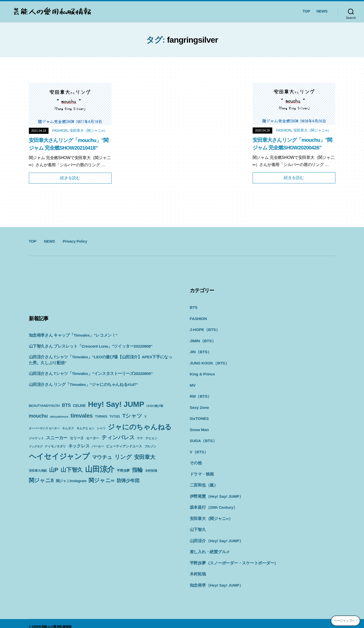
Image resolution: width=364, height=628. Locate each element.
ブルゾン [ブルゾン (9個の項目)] (150, 446)
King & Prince (202, 372)
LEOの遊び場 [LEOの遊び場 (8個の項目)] (155, 406)
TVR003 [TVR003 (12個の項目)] (101, 416)
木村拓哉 (197, 568)
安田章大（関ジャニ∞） (89, 131)
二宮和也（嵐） (203, 481)
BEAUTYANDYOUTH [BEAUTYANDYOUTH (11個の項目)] (44, 406)
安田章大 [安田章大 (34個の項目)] (145, 457)
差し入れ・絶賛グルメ (209, 546)
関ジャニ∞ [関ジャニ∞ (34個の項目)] (101, 480)
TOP (306, 11)
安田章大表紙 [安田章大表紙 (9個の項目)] (38, 471)
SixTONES (199, 416)
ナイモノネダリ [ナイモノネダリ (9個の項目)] (55, 446)
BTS (193, 307)
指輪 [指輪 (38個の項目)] (137, 470)
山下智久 (197, 524)
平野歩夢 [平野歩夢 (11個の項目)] (123, 471)
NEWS (322, 11)
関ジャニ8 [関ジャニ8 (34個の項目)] (41, 480)
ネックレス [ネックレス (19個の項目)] (79, 446)
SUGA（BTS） (203, 437)
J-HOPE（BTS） (204, 329)
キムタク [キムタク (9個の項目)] (68, 428)
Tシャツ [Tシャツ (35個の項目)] (132, 416)
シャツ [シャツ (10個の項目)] (101, 428)
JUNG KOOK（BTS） (209, 362)
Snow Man (199, 427)
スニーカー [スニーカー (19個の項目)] (57, 438)
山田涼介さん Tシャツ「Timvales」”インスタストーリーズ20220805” (87, 374)
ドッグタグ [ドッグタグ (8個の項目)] (36, 446)
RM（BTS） (200, 394)
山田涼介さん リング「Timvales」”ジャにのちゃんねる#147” (80, 384)
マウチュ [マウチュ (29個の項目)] (102, 457)
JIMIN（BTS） (202, 340)
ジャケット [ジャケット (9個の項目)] (36, 438)
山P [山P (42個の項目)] (54, 470)
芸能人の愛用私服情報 (56, 620)
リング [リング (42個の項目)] (123, 457)
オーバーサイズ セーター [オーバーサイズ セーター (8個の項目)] (44, 428)
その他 (195, 459)
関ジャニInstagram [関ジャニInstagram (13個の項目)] (71, 481)
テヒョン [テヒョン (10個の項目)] (151, 438)
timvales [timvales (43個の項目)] (82, 416)
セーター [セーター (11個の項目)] (93, 438)
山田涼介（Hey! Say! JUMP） (215, 535)
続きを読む (70, 178)
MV (193, 383)
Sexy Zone (199, 405)
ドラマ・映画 (201, 470)
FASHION (60, 131)
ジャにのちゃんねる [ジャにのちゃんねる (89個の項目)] (140, 427)
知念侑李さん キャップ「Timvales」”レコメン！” (71, 335)
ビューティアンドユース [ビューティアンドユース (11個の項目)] (124, 446)
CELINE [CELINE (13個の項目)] (79, 406)
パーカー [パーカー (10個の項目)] (98, 446)
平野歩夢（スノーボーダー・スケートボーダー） (231, 557)
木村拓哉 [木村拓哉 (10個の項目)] (151, 471)
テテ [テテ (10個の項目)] (140, 438)
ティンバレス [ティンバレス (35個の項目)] (118, 437)
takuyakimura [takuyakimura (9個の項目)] (59, 417)
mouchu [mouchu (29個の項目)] (38, 416)
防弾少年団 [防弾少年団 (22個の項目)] (128, 481)
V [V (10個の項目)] (146, 417)
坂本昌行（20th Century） (212, 502)
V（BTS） (199, 448)
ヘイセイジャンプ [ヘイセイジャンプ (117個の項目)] (59, 456)
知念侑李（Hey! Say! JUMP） (215, 579)
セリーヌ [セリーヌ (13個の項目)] (77, 438)
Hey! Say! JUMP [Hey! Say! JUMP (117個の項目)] (116, 404)
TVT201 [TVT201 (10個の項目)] (115, 417)
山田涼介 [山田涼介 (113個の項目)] (100, 469)
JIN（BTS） (200, 351)
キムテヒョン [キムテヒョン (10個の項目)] (85, 428)
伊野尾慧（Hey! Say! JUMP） (215, 492)
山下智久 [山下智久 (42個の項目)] (72, 470)
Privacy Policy (75, 241)
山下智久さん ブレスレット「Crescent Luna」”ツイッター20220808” (87, 346)
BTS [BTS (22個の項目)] (66, 405)
